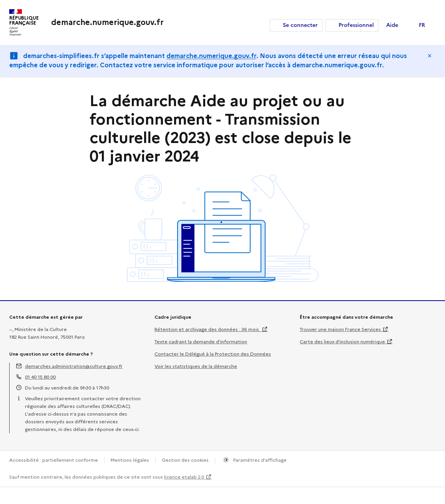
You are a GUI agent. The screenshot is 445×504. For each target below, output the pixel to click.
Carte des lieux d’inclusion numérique (342, 342)
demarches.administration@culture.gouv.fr (74, 366)
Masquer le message (430, 56)
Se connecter (300, 25)
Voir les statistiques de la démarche (196, 366)
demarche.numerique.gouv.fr (211, 56)
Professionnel (356, 25)
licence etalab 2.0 (184, 477)
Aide (392, 25)
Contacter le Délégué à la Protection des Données (213, 354)
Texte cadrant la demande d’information (201, 342)
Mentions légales (130, 460)
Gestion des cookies (185, 460)
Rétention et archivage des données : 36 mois (207, 329)
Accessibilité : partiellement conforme (54, 460)
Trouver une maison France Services (340, 329)
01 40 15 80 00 (40, 377)
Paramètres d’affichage (259, 460)
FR (422, 25)
